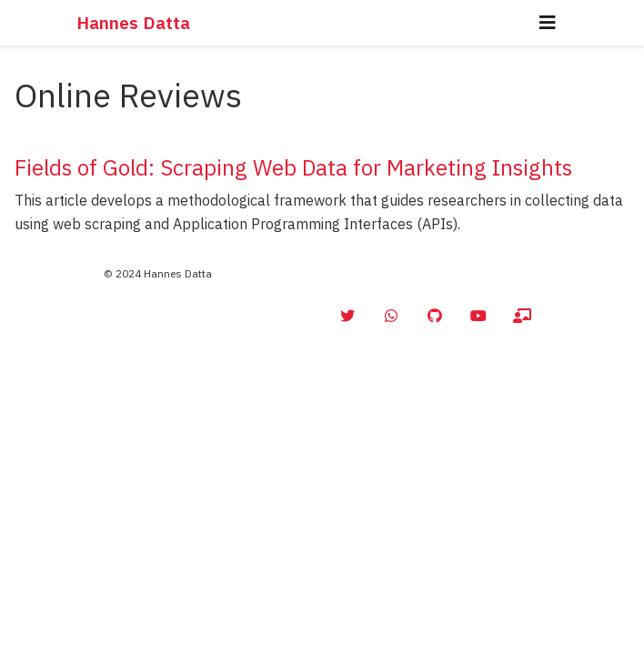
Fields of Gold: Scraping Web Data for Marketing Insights (293, 167)
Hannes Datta (133, 22)
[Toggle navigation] (548, 23)
